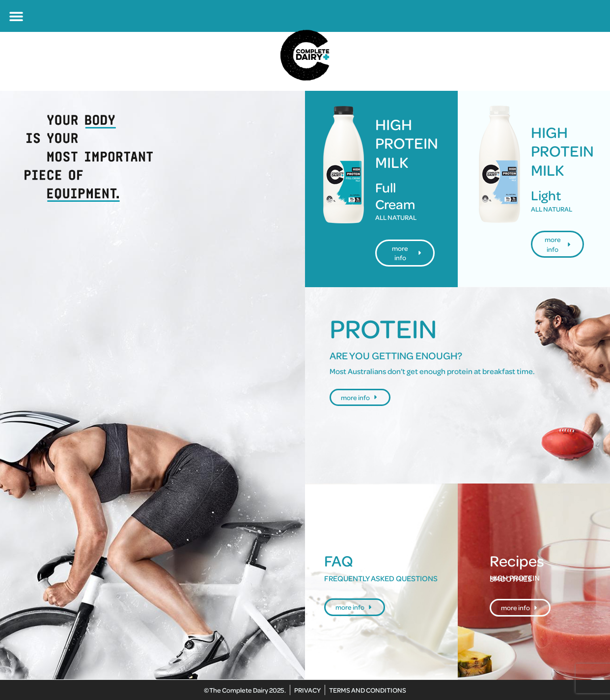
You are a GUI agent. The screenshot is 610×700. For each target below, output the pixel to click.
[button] (16, 16)
